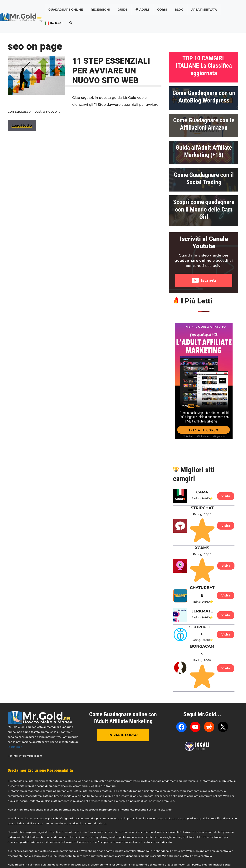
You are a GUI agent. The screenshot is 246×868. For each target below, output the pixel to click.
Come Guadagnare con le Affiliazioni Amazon (204, 124)
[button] (71, 23)
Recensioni (100, 10)
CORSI (162, 10)
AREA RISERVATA (204, 10)
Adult (144, 10)
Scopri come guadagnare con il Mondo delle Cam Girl (204, 209)
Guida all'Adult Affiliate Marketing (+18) (204, 151)
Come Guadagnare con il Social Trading (204, 178)
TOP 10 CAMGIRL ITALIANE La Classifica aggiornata (204, 66)
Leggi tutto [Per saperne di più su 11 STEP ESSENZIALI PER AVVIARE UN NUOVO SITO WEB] (22, 126)
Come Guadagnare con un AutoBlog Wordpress (204, 97)
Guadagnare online (66, 10)
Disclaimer (15, 747)
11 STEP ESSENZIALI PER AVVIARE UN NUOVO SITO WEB (111, 71)
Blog (179, 10)
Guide (123, 10)
